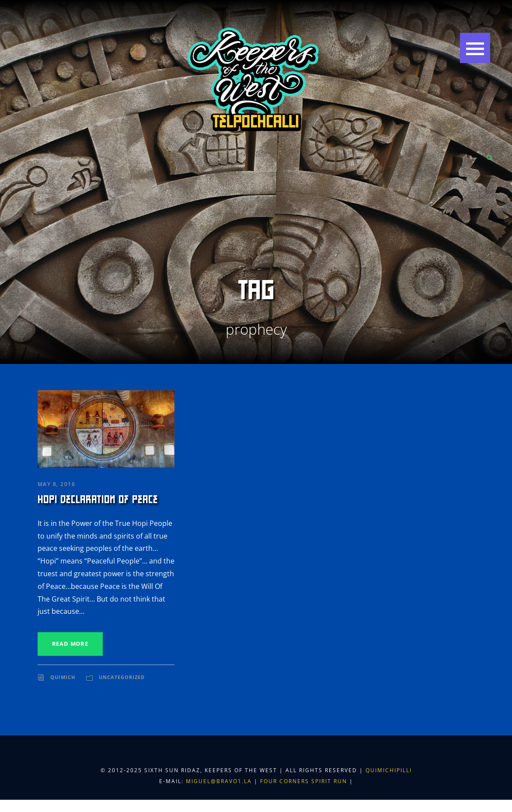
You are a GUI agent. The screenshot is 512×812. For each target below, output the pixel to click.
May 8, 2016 (57, 484)
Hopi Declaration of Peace (98, 500)
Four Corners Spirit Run (305, 781)
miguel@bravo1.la (219, 781)
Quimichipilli (389, 770)
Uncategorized (122, 677)
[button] (475, 48)
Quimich (63, 677)
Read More (70, 644)
